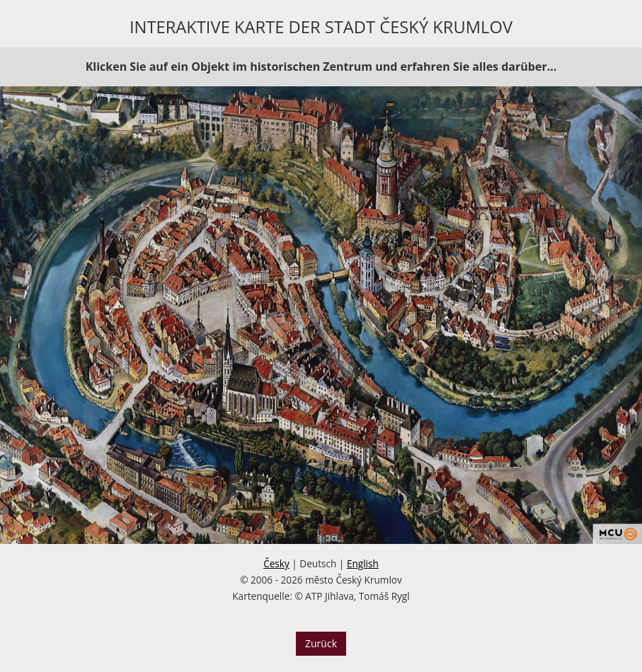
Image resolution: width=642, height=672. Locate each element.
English (363, 563)
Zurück (321, 643)
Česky (276, 563)
